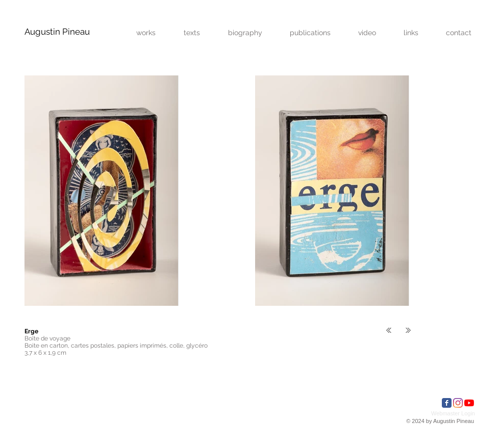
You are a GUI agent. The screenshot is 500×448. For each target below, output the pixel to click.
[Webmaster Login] (453, 414)
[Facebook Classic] (447, 403)
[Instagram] (458, 403)
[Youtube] (469, 403)
